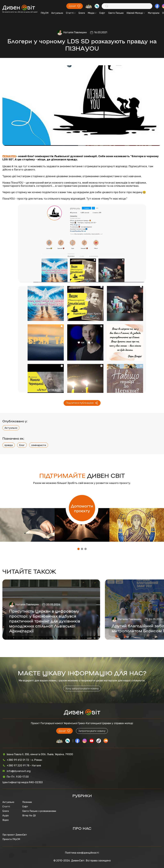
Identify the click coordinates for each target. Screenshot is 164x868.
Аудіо (6, 816)
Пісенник (27, 802)
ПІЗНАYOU (9, 156)
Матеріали (154, 13)
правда (9, 445)
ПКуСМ (45, 13)
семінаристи (39, 445)
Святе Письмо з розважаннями (39, 811)
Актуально (57, 13)
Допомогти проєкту (82, 508)
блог (22, 445)
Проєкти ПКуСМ (11, 839)
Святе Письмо (116, 13)
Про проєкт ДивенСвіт (15, 835)
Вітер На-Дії (29, 816)
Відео (6, 820)
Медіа (92, 13)
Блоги (82, 13)
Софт (102, 13)
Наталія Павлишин (75, 32)
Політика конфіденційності (82, 853)
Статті (71, 13)
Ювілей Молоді (136, 13)
